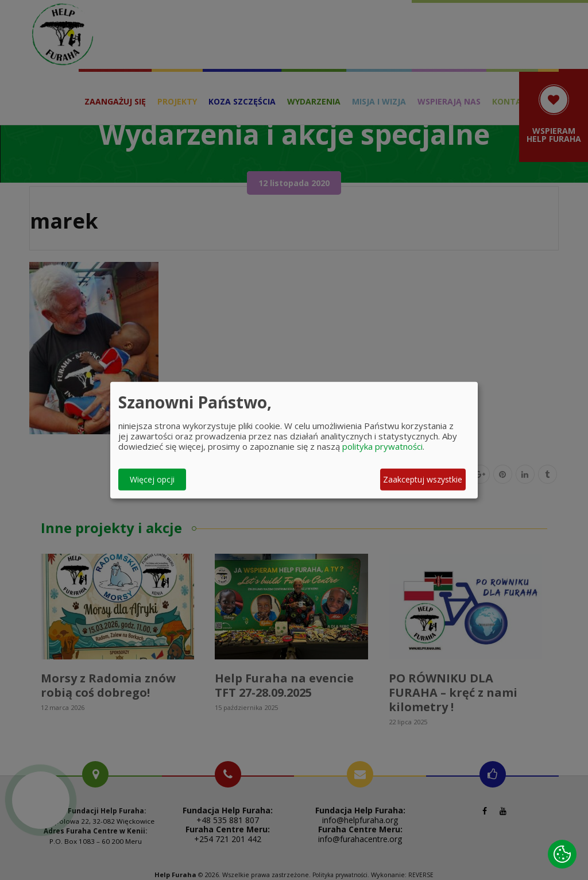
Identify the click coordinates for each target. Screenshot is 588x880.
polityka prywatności (382, 446)
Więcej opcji (152, 479)
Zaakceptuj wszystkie (423, 479)
